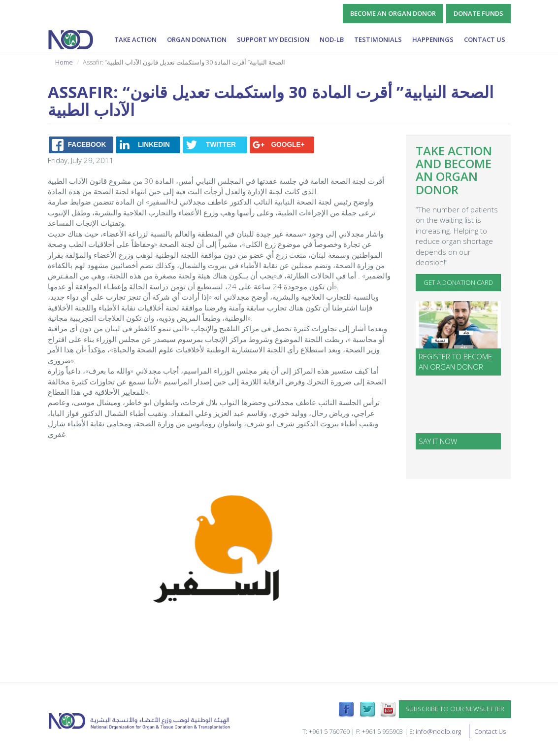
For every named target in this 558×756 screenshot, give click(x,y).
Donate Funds (478, 13)
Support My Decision (273, 39)
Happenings (433, 39)
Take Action (135, 39)
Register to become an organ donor (455, 361)
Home (64, 62)
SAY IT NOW (438, 441)
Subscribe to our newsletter (455, 709)
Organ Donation (197, 39)
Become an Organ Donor (393, 13)
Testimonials (378, 39)
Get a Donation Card (458, 282)
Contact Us (485, 39)
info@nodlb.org (438, 731)
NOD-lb (332, 39)
